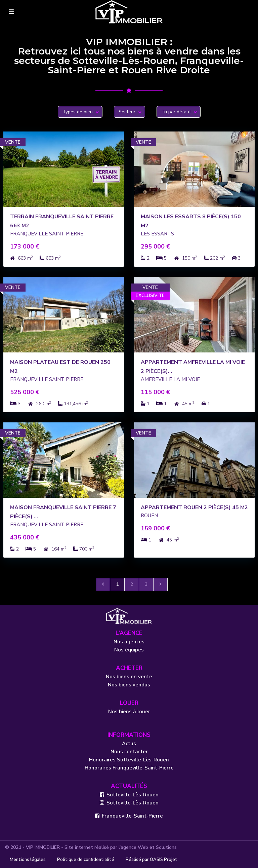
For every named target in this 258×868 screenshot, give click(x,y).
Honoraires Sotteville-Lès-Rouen (129, 760)
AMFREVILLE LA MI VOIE (170, 379)
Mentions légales (28, 860)
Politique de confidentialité (86, 860)
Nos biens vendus (129, 685)
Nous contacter (129, 752)
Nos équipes (129, 650)
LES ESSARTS (157, 234)
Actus (129, 744)
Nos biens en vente (129, 677)
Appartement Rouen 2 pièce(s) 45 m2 (194, 507)
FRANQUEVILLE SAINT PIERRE (47, 234)
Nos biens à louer (129, 712)
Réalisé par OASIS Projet (152, 860)
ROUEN (149, 516)
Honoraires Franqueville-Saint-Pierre (129, 768)
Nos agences (129, 642)
